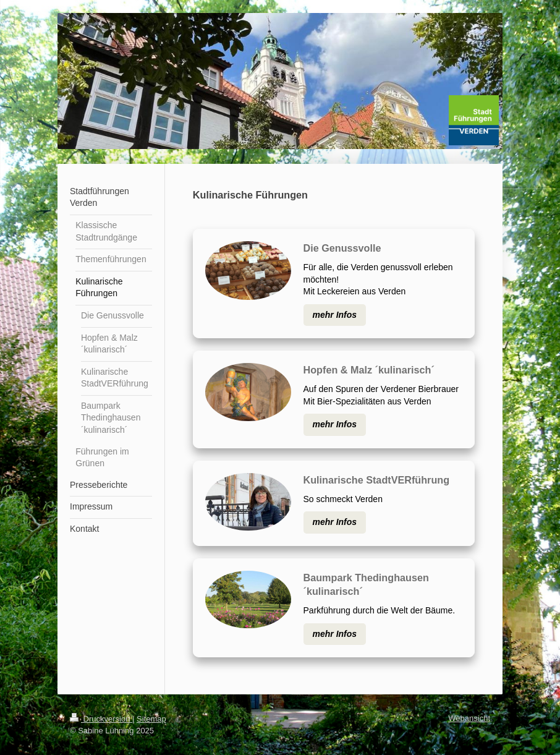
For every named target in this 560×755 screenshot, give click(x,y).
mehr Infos (335, 315)
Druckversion (101, 719)
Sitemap (151, 719)
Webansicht (469, 718)
